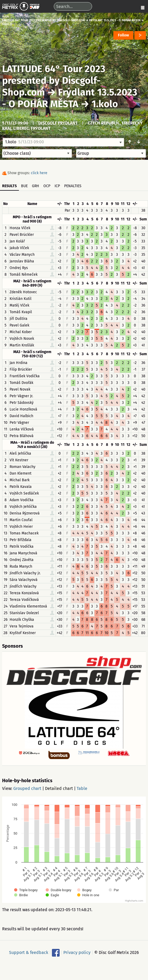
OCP (47, 186)
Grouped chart (27, 788)
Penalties (73, 186)
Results (9, 186)
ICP (57, 186)
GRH (36, 186)
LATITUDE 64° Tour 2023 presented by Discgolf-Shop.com (54, 81)
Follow (123, 35)
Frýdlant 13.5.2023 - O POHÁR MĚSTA (70, 98)
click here (39, 173)
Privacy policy (77, 952)
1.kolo (105, 104)
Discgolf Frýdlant (58, 123)
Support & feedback (29, 952)
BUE (24, 186)
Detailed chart (59, 788)
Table (82, 788)
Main (6, 17)
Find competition (28, 17)
